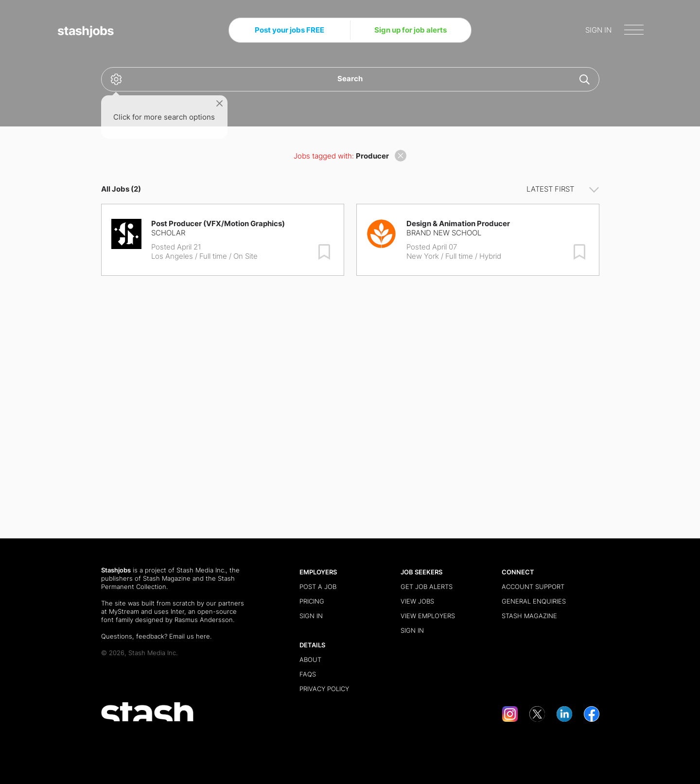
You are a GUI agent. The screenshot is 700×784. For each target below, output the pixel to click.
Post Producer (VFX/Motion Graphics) (218, 223)
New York (423, 256)
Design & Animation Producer (458, 223)
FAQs (308, 674)
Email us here (190, 636)
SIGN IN (598, 30)
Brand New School (444, 233)
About (310, 659)
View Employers (428, 616)
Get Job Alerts (427, 587)
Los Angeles (172, 256)
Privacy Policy (324, 689)
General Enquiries (534, 601)
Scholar (168, 233)
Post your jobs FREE (289, 30)
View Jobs (417, 601)
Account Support (533, 587)
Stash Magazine (167, 578)
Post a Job (318, 587)
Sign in (311, 616)
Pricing (312, 601)
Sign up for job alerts (411, 30)
